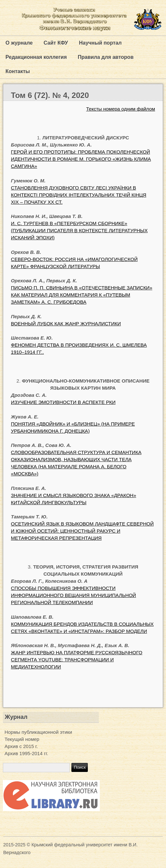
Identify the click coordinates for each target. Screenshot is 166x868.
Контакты (18, 71)
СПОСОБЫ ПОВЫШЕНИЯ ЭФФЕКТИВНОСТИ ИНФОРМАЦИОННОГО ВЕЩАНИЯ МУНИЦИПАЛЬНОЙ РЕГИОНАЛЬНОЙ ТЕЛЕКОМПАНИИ (73, 595)
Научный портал (100, 43)
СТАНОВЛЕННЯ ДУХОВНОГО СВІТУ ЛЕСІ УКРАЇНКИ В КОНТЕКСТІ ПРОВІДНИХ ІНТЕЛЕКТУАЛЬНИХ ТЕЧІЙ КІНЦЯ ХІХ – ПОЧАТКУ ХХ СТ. (79, 195)
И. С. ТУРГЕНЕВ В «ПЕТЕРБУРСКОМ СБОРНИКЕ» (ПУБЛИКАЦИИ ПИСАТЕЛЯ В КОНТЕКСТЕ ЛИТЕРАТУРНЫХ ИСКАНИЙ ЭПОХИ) (79, 230)
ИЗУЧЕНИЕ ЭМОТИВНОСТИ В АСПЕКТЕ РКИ (63, 402)
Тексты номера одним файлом (121, 109)
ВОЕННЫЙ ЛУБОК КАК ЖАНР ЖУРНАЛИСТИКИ (66, 324)
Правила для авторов (106, 57)
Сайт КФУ (56, 43)
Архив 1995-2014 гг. (26, 753)
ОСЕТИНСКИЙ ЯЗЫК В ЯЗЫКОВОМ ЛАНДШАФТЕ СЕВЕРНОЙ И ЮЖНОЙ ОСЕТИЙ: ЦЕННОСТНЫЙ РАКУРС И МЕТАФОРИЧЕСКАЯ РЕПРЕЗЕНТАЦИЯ (82, 531)
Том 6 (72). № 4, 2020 (50, 95)
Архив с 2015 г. (21, 746)
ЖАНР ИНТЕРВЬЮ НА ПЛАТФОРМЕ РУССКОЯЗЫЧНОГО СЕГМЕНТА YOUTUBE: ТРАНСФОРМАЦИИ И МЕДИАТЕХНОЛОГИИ (77, 660)
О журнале (19, 43)
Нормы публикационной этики (38, 732)
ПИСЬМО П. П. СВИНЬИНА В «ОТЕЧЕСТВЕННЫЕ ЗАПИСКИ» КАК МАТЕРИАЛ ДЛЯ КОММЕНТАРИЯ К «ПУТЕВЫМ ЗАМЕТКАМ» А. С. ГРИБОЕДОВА (82, 295)
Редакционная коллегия (36, 57)
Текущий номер (22, 739)
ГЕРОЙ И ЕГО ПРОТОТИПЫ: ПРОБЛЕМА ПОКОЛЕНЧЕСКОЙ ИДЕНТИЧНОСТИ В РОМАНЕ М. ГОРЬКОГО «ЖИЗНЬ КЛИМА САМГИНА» (81, 159)
